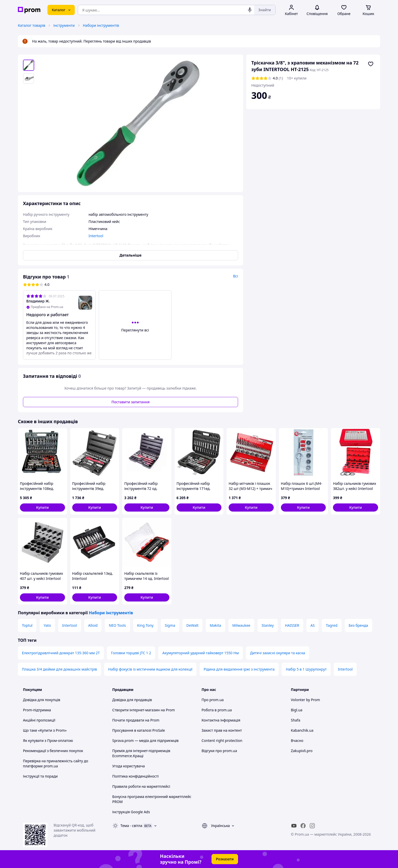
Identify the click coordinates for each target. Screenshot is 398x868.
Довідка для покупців (42, 700)
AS (313, 625)
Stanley (268, 625)
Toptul (27, 625)
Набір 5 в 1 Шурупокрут (306, 669)
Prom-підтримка (37, 710)
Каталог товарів (32, 25)
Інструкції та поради (40, 776)
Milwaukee (241, 625)
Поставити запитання (130, 402)
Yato (47, 625)
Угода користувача (129, 766)
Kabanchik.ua (302, 730)
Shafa (296, 720)
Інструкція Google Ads (131, 812)
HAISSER (292, 625)
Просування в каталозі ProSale (139, 730)
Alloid (93, 625)
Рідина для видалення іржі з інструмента (239, 669)
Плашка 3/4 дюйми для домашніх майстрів (59, 669)
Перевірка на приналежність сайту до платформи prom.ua (56, 763)
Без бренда (358, 625)
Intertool (70, 625)
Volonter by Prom (305, 700)
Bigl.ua (297, 710)
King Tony (145, 625)
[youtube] (294, 826)
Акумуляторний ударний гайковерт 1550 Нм (201, 653)
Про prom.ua (213, 700)
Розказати (225, 859)
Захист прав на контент (222, 730)
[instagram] (312, 826)
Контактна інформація (221, 720)
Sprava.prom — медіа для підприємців (145, 740)
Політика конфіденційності (135, 776)
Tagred (332, 625)
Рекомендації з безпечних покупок (53, 751)
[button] (42, 508)
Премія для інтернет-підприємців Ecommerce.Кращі (141, 753)
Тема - (131, 826)
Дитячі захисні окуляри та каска (278, 653)
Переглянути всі (135, 330)
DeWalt (192, 625)
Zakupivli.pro (302, 751)
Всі (235, 276)
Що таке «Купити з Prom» (45, 730)
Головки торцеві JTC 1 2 (131, 653)
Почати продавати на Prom (136, 720)
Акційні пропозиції (39, 720)
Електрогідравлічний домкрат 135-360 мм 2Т (61, 653)
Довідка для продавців (132, 700)
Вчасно (297, 740)
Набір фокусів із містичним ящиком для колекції (150, 669)
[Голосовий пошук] (250, 10)
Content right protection (222, 740)
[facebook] (303, 826)
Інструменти (64, 25)
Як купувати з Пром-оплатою (48, 740)
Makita (215, 625)
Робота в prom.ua (217, 710)
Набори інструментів (101, 25)
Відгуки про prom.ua (219, 751)
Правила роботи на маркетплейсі (141, 786)
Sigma (170, 625)
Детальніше (130, 255)
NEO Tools (117, 625)
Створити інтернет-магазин (136, 710)
